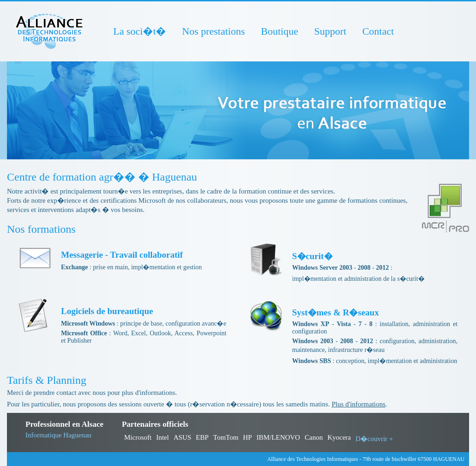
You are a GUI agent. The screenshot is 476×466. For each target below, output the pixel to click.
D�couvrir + (374, 439)
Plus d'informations (359, 404)
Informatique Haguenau (58, 435)
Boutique (280, 31)
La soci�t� (140, 31)
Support (330, 31)
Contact (378, 31)
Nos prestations (214, 31)
